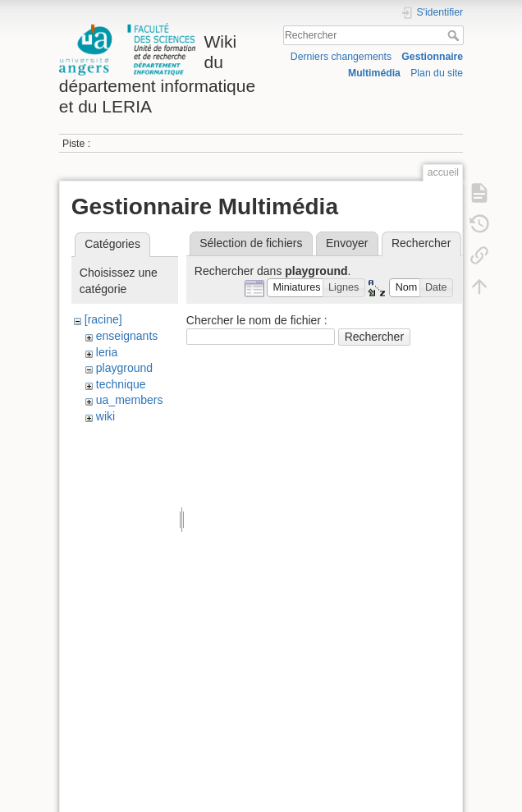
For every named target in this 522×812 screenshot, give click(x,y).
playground (124, 368)
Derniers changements (341, 57)
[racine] (103, 319)
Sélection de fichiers (251, 243)
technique (121, 384)
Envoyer (347, 243)
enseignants (127, 336)
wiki (105, 416)
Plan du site (437, 73)
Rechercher (455, 35)
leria (107, 352)
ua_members (130, 400)
